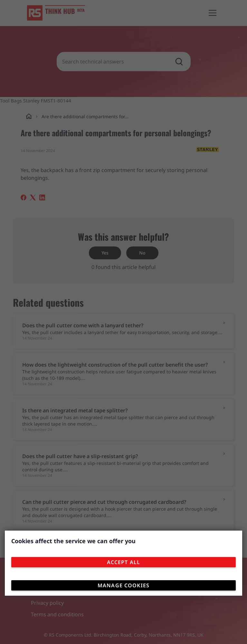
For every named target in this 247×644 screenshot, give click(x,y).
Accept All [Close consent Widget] (123, 562)
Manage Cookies (123, 585)
